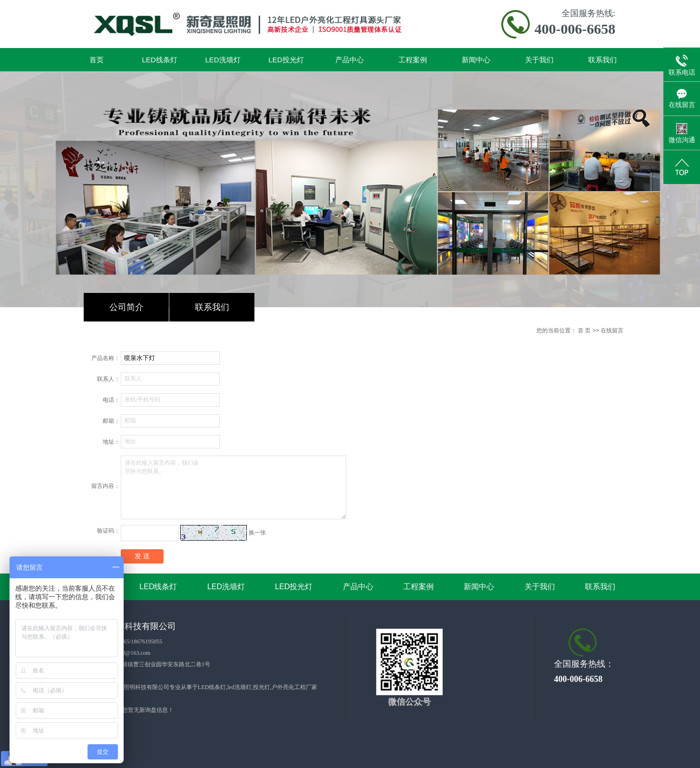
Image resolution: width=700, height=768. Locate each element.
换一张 (257, 533)
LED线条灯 (159, 60)
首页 (97, 60)
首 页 (584, 331)
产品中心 (350, 60)
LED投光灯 (286, 60)
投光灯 (262, 687)
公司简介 (126, 307)
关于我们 (539, 60)
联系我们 (603, 60)
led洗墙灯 (239, 687)
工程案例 (413, 60)
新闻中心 (476, 60)
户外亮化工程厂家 (294, 687)
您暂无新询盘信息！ (148, 710)
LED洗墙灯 (223, 60)
